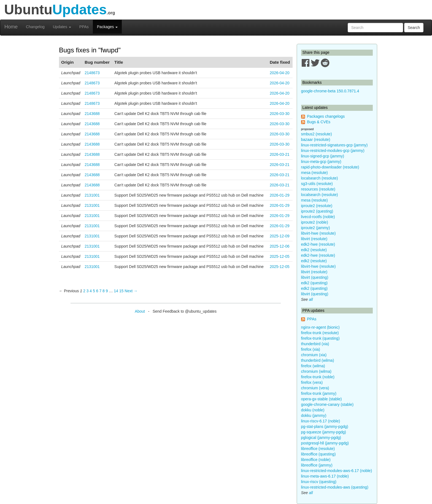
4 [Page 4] (91, 291)
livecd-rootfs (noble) (318, 217)
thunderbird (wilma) (318, 360)
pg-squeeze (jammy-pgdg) (324, 432)
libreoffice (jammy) (317, 465)
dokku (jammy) (314, 415)
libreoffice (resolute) (318, 449)
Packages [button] (107, 27)
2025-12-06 (280, 246)
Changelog (35, 27)
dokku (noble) (313, 410)
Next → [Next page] (131, 291)
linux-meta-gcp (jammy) (321, 162)
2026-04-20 (280, 73)
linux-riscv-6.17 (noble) (321, 421)
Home (11, 27)
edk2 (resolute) (314, 250)
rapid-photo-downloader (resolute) (330, 167)
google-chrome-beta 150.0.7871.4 (330, 91)
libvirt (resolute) (314, 239)
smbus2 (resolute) (317, 134)
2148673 (92, 73)
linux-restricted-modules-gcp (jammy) (333, 151)
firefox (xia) (311, 349)
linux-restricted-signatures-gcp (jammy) (334, 145)
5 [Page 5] (94, 291)
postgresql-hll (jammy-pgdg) (325, 443)
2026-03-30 (280, 114)
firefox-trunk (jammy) (319, 393)
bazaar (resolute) (316, 140)
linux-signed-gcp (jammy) (323, 156)
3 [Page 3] (88, 291)
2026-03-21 (280, 154)
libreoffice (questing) (318, 454)
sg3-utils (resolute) (317, 184)
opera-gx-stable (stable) (322, 399)
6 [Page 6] (97, 291)
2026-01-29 (280, 195)
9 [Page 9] (107, 291)
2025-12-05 (280, 256)
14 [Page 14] (116, 291)
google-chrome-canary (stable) (327, 404)
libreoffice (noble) (316, 460)
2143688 (92, 114)
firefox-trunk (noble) (318, 377)
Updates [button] (62, 27)
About (140, 311)
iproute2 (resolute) (317, 206)
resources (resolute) (318, 189)
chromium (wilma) (316, 371)
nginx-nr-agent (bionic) (320, 327)
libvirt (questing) (315, 277)
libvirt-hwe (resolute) (318, 233)
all (311, 299)
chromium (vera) (315, 388)
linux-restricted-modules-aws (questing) (335, 487)
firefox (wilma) (313, 366)
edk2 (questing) (314, 283)
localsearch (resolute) (320, 178)
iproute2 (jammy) (316, 228)
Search (414, 28)
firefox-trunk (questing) (320, 338)
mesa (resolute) (314, 173)
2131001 (92, 195)
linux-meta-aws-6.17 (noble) (325, 476)
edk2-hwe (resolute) (318, 244)
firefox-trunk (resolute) (320, 333)
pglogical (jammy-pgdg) (321, 438)
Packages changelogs (326, 116)
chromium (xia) (314, 355)
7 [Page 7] (100, 291)
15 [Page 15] (121, 291)
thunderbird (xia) (315, 344)
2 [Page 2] (84, 291)
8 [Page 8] (104, 291)
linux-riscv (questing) (319, 482)
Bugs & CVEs (319, 122)
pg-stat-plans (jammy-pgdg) (325, 427)
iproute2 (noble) (315, 222)
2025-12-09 (280, 236)
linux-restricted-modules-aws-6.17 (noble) (337, 471)
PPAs (84, 27)
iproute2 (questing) (317, 211)
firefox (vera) (312, 382)
